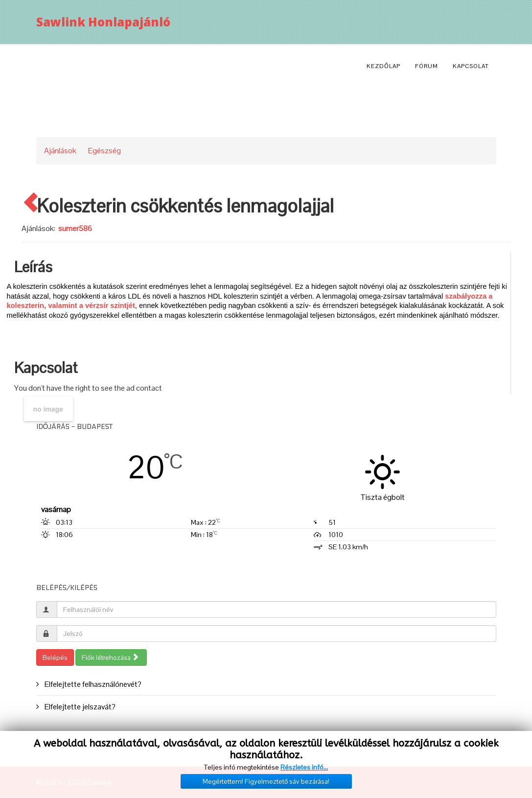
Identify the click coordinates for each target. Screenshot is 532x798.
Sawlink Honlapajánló (103, 22)
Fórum (427, 66)
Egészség (104, 151)
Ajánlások (60, 151)
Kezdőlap (383, 66)
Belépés (55, 657)
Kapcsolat (471, 66)
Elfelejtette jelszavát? (79, 707)
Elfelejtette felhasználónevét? (92, 684)
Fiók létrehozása (110, 657)
